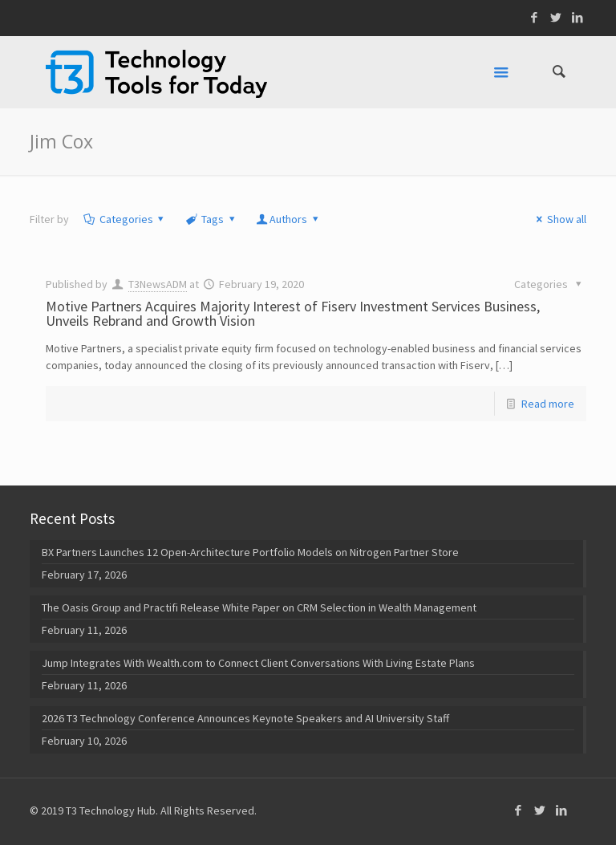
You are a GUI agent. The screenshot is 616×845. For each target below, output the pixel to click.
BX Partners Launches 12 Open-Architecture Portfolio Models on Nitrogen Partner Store (250, 552)
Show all (559, 219)
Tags (211, 219)
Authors (288, 219)
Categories (125, 219)
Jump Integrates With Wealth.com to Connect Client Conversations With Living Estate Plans (258, 663)
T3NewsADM (158, 284)
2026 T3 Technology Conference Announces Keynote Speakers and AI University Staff (245, 718)
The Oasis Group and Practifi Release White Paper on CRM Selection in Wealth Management (259, 607)
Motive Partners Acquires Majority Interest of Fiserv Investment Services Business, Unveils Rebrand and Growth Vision (293, 313)
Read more (548, 404)
